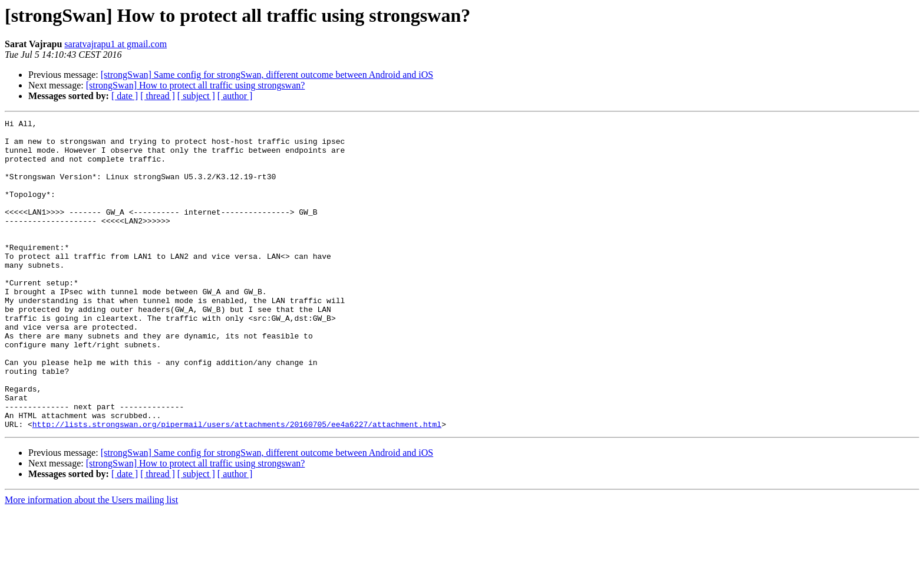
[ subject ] (196, 96)
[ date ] (125, 96)
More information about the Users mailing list (91, 562)
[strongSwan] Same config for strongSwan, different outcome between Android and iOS (267, 75)
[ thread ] (158, 96)
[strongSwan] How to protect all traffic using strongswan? (196, 85)
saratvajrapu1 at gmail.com (115, 44)
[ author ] (235, 96)
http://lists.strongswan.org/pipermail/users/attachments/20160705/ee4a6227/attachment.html (237, 486)
